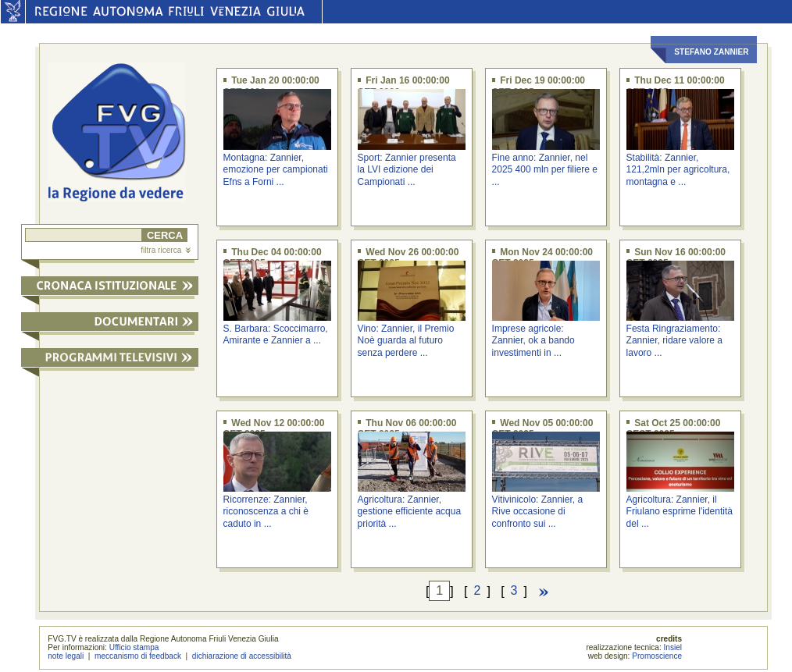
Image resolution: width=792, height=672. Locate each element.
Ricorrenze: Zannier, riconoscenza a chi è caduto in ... (266, 512)
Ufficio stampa (134, 647)
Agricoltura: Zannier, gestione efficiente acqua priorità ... (410, 512)
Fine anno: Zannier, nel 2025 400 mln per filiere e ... (545, 170)
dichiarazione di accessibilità (242, 656)
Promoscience (657, 656)
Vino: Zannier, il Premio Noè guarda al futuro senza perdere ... (406, 341)
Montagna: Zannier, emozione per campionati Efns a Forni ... (276, 170)
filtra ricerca (166, 250)
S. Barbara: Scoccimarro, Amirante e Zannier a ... (276, 334)
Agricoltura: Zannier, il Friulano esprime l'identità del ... (680, 512)
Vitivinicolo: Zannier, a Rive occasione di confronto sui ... (538, 512)
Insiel (673, 647)
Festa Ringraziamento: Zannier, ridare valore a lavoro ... (674, 341)
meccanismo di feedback (138, 656)
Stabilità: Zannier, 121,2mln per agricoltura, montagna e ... (678, 170)
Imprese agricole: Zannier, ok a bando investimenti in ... (533, 341)
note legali (66, 656)
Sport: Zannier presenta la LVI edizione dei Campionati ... (407, 170)
